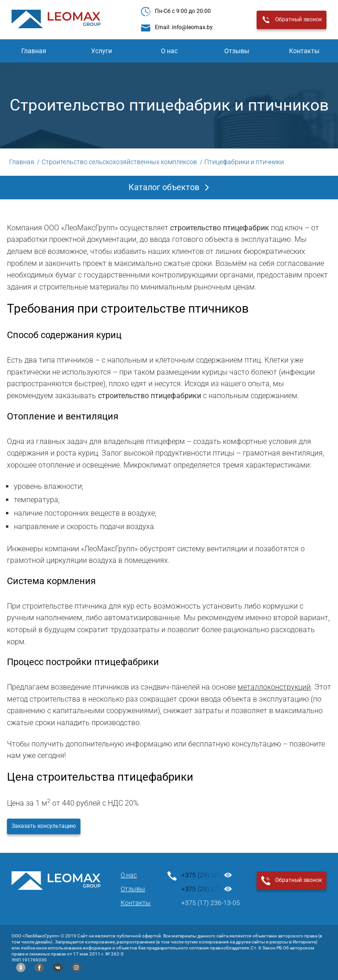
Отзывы (237, 51)
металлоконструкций (274, 687)
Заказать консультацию (44, 826)
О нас (169, 51)
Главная (34, 51)
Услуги (101, 51)
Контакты (136, 903)
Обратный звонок (292, 20)
